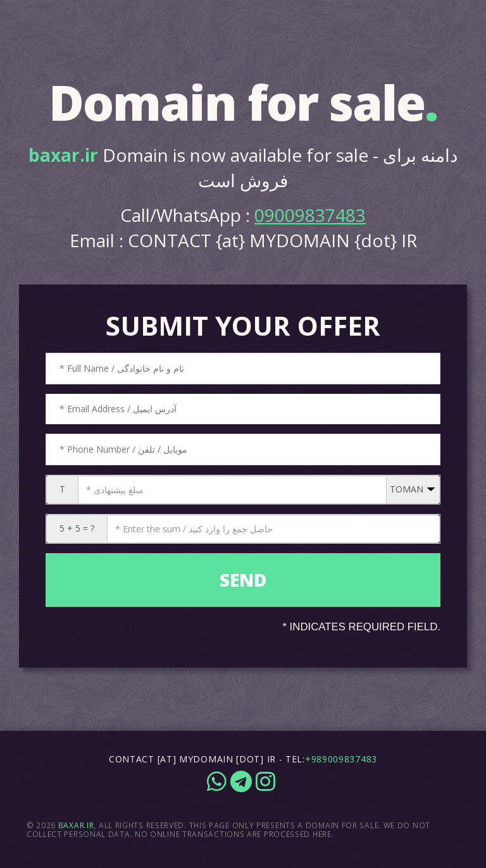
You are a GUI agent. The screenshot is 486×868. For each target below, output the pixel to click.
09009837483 (310, 215)
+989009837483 (341, 759)
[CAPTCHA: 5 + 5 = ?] (273, 529)
